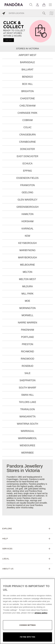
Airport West (27, 55)
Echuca (28, 164)
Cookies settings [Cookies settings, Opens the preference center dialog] (27, 625)
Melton (27, 272)
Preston (27, 344)
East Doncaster (27, 156)
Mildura (27, 286)
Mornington (27, 308)
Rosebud (27, 366)
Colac (27, 127)
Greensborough (27, 207)
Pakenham (27, 330)
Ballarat (27, 70)
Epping (27, 171)
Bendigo (28, 77)
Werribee (27, 453)
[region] (27, 611)
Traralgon (28, 409)
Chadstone (27, 98)
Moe (27, 301)
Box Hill (27, 84)
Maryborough (27, 258)
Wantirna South (27, 424)
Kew (27, 236)
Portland (27, 337)
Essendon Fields (27, 178)
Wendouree (28, 445)
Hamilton (27, 214)
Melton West (28, 279)
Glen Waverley (27, 200)
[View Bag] (44, 5)
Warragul (28, 431)
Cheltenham (27, 106)
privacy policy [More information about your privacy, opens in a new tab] (41, 613)
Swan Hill (28, 395)
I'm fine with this (27, 637)
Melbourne (27, 265)
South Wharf (27, 388)
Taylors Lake (28, 402)
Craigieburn (27, 135)
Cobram (27, 120)
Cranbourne (28, 142)
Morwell (27, 315)
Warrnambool (27, 438)
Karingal (27, 229)
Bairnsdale (27, 62)
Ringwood (28, 359)
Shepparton (27, 380)
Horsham (28, 221)
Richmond (28, 352)
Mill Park (28, 294)
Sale (27, 373)
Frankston (27, 185)
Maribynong (27, 250)
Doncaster (27, 149)
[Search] (31, 5)
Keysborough (27, 243)
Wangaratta (28, 417)
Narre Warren (27, 323)
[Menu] (50, 5)
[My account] (37, 5)
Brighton (27, 91)
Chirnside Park (27, 113)
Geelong (27, 192)
